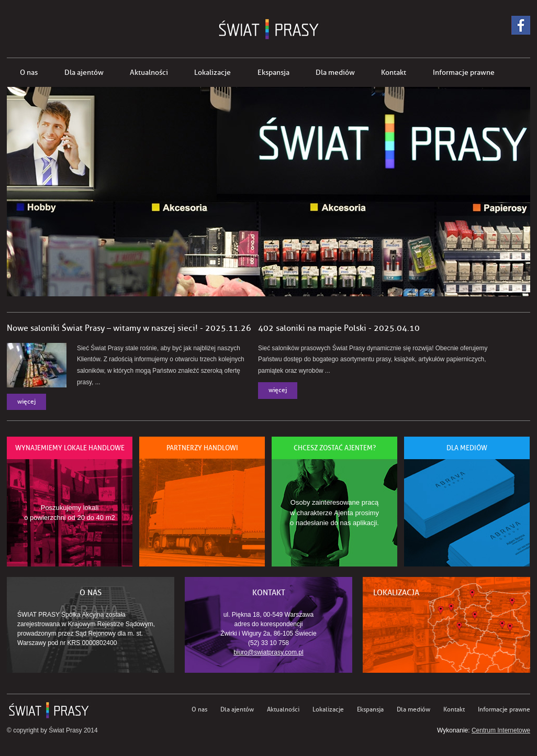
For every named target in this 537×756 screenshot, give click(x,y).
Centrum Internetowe (501, 730)
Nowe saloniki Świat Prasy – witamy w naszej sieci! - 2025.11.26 (129, 328)
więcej (26, 402)
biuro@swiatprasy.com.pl (268, 652)
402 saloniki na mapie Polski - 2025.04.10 (339, 328)
